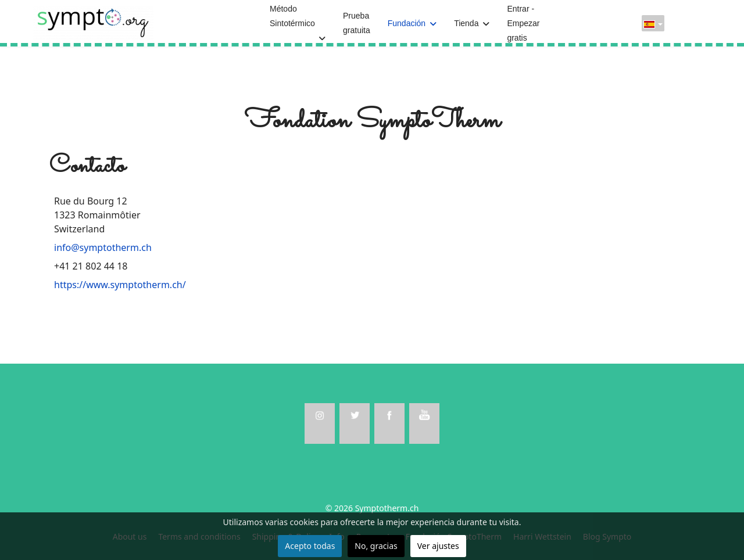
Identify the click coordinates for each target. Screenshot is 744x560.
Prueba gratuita (357, 23)
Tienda (466, 23)
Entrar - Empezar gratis (523, 23)
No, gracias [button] (376, 546)
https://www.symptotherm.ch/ (120, 285)
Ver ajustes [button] (438, 546)
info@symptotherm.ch (103, 247)
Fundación (407, 23)
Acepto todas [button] (310, 546)
